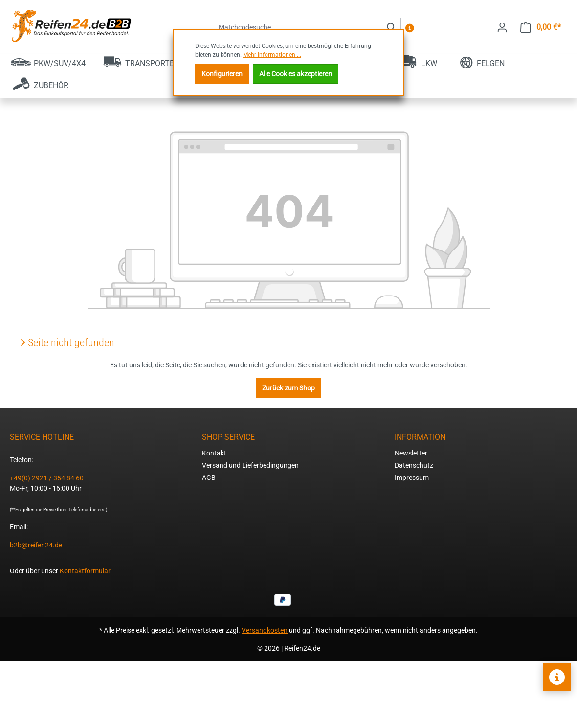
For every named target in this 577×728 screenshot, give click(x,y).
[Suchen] (389, 28)
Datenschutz (414, 465)
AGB (209, 478)
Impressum (412, 478)
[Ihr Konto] (502, 27)
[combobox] (296, 28)
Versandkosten (265, 630)
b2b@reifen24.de (36, 545)
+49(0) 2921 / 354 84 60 (47, 478)
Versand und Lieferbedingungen (250, 465)
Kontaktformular (85, 571)
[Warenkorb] (541, 27)
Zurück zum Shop (288, 388)
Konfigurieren (222, 74)
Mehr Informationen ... (272, 55)
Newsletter (411, 453)
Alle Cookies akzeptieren (296, 74)
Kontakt (214, 453)
